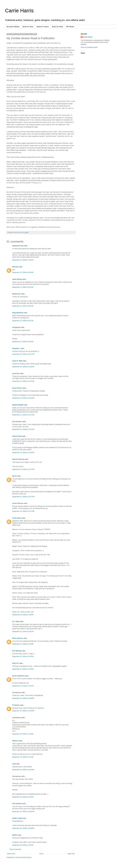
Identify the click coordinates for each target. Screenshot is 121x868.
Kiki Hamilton (17, 804)
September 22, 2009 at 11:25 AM (23, 398)
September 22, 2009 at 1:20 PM (23, 615)
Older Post (71, 854)
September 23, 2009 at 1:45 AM (23, 734)
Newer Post (11, 854)
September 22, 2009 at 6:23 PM (23, 657)
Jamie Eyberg (17, 279)
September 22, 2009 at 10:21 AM (23, 354)
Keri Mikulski (17, 651)
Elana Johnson (18, 638)
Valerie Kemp (17, 436)
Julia (14, 764)
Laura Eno (16, 373)
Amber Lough (17, 818)
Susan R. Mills (17, 361)
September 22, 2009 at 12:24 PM (23, 453)
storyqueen (16, 327)
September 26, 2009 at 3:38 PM (23, 845)
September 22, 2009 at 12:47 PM (23, 469)
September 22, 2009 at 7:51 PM (23, 686)
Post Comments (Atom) (24, 857)
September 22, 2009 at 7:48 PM (23, 669)
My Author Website (13, 27)
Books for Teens (28, 27)
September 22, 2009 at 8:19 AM (23, 272)
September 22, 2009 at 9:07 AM (23, 321)
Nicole (14, 476)
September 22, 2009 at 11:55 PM (23, 711)
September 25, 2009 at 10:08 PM (23, 828)
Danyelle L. (16, 348)
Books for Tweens (43, 27)
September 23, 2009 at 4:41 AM (23, 757)
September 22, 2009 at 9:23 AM (23, 342)
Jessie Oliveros (18, 503)
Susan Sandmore (18, 676)
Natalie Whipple (18, 405)
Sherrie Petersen (18, 459)
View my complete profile (89, 47)
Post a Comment (15, 849)
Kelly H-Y (16, 663)
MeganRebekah (18, 313)
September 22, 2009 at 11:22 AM (23, 381)
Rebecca (15, 741)
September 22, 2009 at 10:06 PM (23, 698)
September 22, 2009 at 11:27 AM (23, 415)
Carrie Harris (19, 11)
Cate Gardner (17, 422)
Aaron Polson (17, 388)
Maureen (15, 267)
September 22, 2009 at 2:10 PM (23, 644)
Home (41, 854)
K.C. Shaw (16, 621)
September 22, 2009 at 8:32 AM (23, 287)
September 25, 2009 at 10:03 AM (23, 812)
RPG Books (70, 27)
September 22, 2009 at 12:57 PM (23, 511)
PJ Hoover (16, 705)
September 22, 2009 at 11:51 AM (23, 429)
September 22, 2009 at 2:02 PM (23, 631)
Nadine (15, 835)
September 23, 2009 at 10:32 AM (23, 770)
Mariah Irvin (16, 294)
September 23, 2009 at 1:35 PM (23, 797)
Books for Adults (58, 27)
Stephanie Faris (18, 246)
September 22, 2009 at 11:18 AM (23, 367)
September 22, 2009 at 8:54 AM (23, 306)
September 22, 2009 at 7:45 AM (23, 260)
